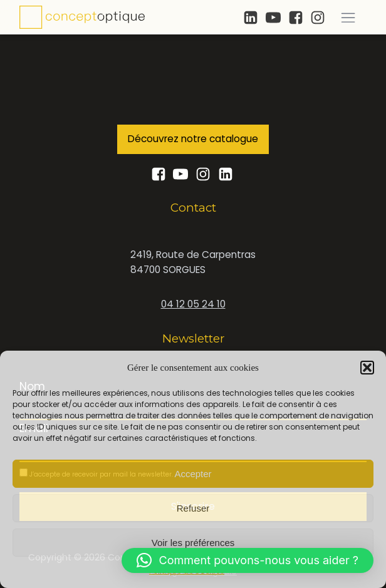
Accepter (193, 474)
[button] (367, 368)
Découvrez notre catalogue (193, 139)
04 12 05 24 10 (193, 304)
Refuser (193, 508)
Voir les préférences (193, 543)
